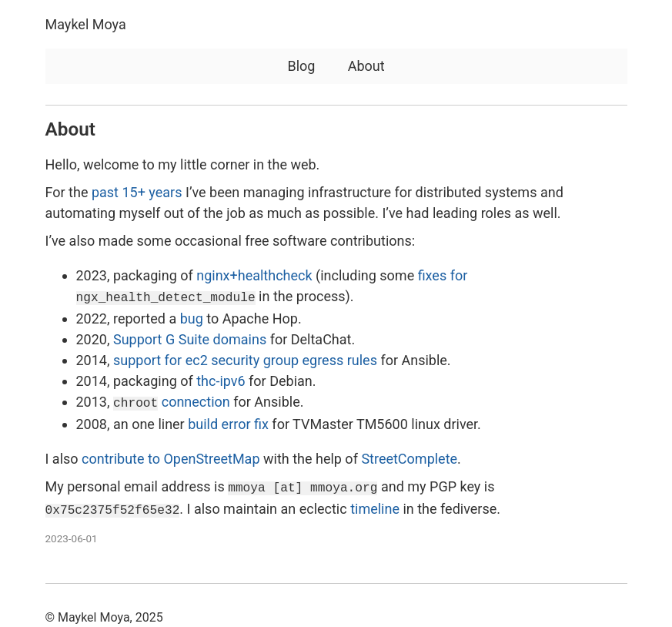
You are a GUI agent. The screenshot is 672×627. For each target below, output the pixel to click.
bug (192, 317)
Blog (301, 66)
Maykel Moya (86, 24)
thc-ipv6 (221, 379)
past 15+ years (137, 192)
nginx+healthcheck (254, 275)
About (366, 66)
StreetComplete (409, 456)
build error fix (228, 421)
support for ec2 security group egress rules (245, 359)
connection (172, 401)
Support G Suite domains (190, 338)
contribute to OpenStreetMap (171, 456)
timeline (375, 504)
